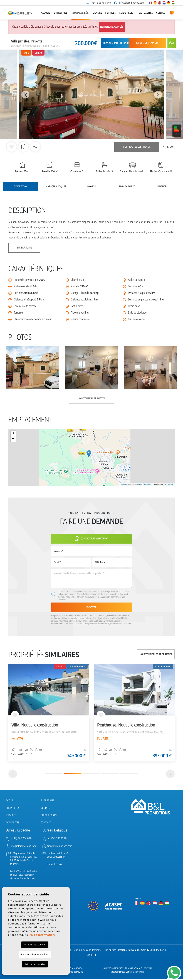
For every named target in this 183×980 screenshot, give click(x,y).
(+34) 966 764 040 (98, 3)
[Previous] (13, 775)
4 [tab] (110, 775)
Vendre (98, 13)
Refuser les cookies (35, 964)
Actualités (146, 13)
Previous (24, 95)
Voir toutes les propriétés (156, 654)
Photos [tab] (91, 187)
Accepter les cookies (35, 945)
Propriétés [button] (80, 13)
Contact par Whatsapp (91, 539)
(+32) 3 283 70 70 (57, 839)
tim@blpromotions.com (60, 847)
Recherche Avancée (112, 27)
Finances (162, 187)
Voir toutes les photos (137, 147)
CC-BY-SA (169, 484)
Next (159, 95)
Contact (161, 13)
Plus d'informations (42, 935)
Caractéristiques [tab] (56, 187)
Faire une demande (148, 43)
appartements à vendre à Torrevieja (127, 973)
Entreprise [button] (61, 13)
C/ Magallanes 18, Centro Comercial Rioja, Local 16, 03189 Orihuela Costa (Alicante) (24, 860)
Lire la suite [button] (24, 248)
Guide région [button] (127, 13)
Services (111, 13)
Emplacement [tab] (127, 187)
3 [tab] (91, 775)
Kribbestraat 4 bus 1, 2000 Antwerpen (58, 856)
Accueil (46, 13)
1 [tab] (54, 775)
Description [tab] (21, 187)
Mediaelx (161, 951)
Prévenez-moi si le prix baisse (120, 43)
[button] (35, 147)
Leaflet (123, 484)
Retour (169, 147)
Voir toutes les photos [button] (91, 399)
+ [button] (13, 434)
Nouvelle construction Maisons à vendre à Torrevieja (127, 969)
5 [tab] (129, 775)
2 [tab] (73, 775)
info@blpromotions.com (129, 3)
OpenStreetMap (145, 484)
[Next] (170, 775)
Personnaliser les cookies (35, 954)
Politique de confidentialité (87, 951)
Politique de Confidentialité (94, 594)
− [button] (13, 439)
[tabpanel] (49, 713)
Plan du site (110, 951)
